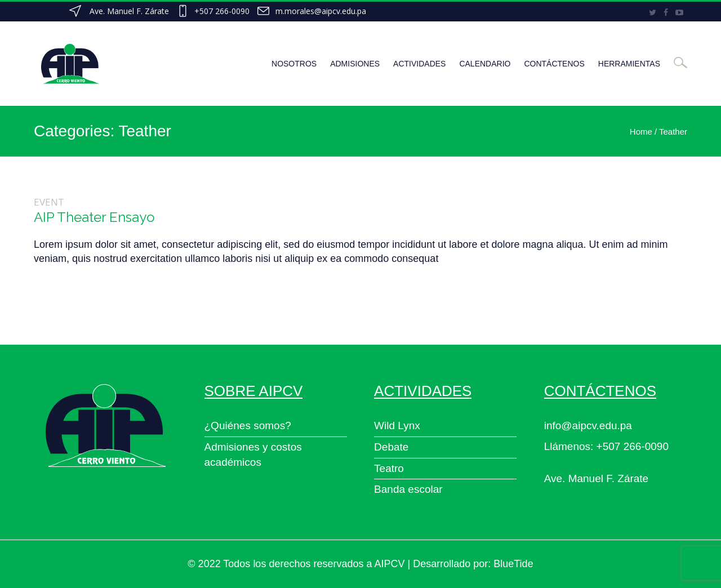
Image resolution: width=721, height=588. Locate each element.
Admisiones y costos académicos (253, 455)
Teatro (389, 468)
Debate (391, 447)
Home (641, 132)
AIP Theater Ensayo (94, 217)
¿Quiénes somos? (248, 426)
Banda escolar (408, 489)
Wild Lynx (397, 426)
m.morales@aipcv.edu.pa (321, 11)
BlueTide (513, 564)
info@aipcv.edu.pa (588, 426)
